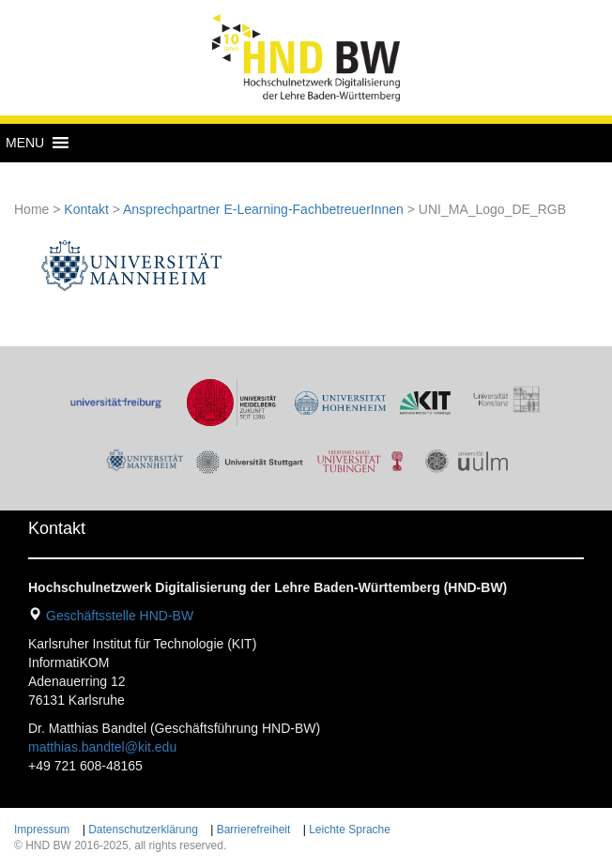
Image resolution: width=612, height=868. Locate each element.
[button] (25, 143)
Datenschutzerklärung (143, 830)
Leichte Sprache (350, 830)
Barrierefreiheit (254, 830)
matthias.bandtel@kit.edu (102, 747)
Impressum (42, 830)
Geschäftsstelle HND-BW (120, 616)
